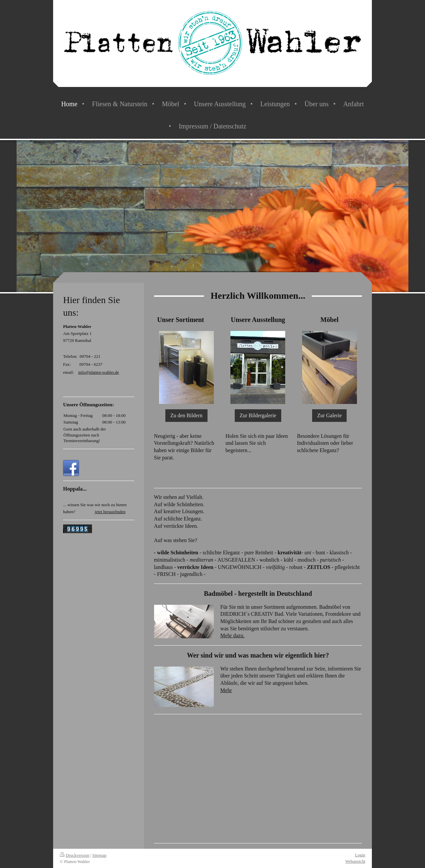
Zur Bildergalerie (258, 415)
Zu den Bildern (186, 415)
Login (360, 855)
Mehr (226, 690)
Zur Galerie (329, 415)
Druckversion (75, 855)
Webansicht (355, 861)
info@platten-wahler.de (99, 372)
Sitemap (99, 855)
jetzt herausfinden (110, 512)
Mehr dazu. (233, 635)
